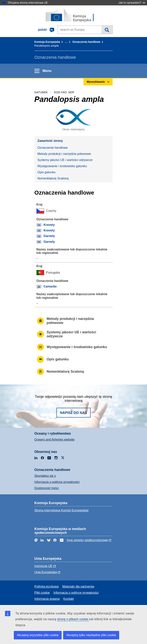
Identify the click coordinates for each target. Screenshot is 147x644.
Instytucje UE (43, 566)
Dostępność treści (47, 488)
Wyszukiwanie (107, 30)
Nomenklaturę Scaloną (53, 178)
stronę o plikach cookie (73, 619)
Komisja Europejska (47, 42)
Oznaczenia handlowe (86, 42)
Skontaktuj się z (45, 476)
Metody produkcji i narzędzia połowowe (64, 154)
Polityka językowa (46, 587)
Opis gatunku (46, 172)
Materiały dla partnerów (78, 587)
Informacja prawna (47, 599)
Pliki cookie (42, 593)
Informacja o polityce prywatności (57, 482)
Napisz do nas (73, 413)
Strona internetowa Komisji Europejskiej (61, 510)
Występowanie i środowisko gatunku (62, 166)
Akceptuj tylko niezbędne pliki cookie (91, 635)
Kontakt (69, 599)
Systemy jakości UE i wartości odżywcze (65, 160)
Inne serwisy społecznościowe (87, 540)
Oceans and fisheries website (54, 440)
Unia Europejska (46, 572)
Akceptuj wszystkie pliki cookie (38, 635)
